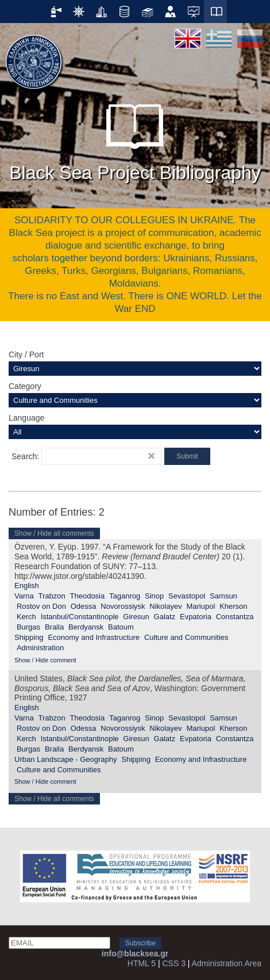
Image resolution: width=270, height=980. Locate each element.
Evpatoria (196, 617)
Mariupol (200, 606)
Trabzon (52, 596)
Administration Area (227, 963)
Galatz (165, 617)
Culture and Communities (186, 637)
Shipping (29, 637)
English (27, 586)
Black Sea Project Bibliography (135, 138)
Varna (24, 596)
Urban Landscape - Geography (66, 759)
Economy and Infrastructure (94, 637)
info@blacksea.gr (135, 954)
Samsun (223, 596)
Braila (54, 627)
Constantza (235, 617)
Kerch (26, 617)
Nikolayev (165, 606)
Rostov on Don (41, 606)
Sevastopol (187, 596)
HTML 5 (142, 963)
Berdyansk (86, 627)
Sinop (154, 596)
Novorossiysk (123, 606)
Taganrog (125, 596)
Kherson (233, 606)
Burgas (28, 627)
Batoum (121, 627)
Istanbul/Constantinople (80, 617)
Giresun (136, 617)
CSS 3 (173, 963)
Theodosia (88, 596)
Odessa (84, 606)
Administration (40, 648)
